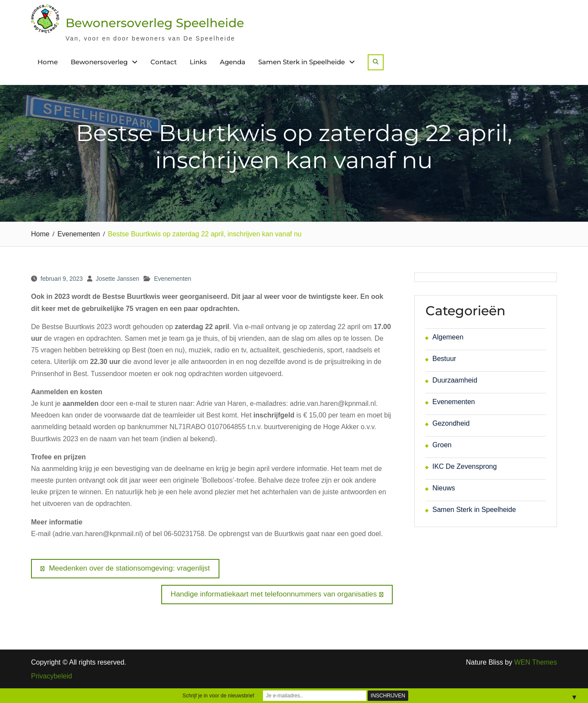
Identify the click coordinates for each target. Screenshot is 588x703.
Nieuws (444, 488)
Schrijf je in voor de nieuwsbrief (218, 696)
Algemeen (448, 337)
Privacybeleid (52, 676)
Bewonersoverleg (99, 62)
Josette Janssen (117, 279)
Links (198, 62)
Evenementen (172, 279)
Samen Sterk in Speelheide (302, 62)
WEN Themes (536, 662)
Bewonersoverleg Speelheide (155, 23)
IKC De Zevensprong (464, 466)
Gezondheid (451, 423)
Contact (164, 62)
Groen (442, 445)
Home (48, 62)
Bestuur (444, 359)
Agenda (233, 62)
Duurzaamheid (455, 380)
